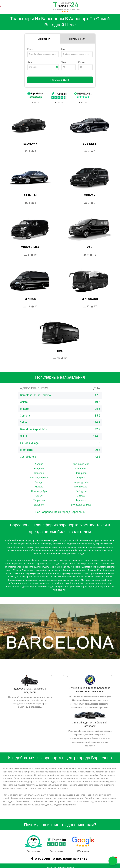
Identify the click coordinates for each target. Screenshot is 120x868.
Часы (64, 62)
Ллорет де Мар (81, 482)
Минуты (82, 62)
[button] (113, 861)
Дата (30, 62)
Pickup (30, 49)
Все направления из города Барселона (60, 512)
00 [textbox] (81, 67)
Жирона (81, 478)
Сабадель (81, 491)
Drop (63, 49)
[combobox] (43, 54)
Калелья (39, 473)
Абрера (39, 464)
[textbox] (43, 54)
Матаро (39, 487)
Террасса (81, 500)
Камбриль (81, 473)
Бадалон (39, 469)
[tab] (42, 39)
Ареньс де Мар (81, 464)
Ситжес (81, 496)
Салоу (39, 496)
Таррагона (39, 500)
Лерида (39, 482)
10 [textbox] (64, 67)
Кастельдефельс (39, 478)
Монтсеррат (81, 487)
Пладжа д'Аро (39, 491)
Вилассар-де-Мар (81, 505)
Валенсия (39, 505)
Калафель (81, 469)
